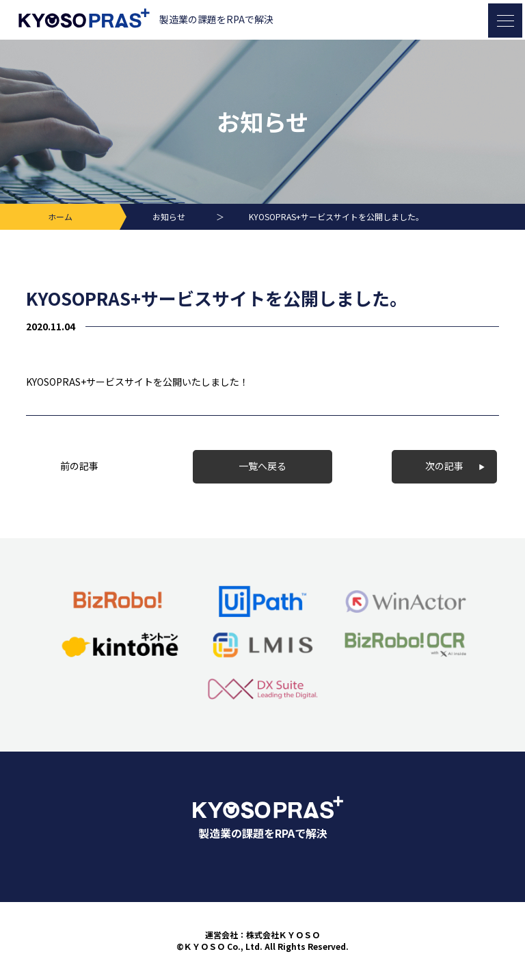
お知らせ (169, 216)
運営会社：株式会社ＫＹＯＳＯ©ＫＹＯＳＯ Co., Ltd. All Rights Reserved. (262, 941)
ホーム (60, 216)
